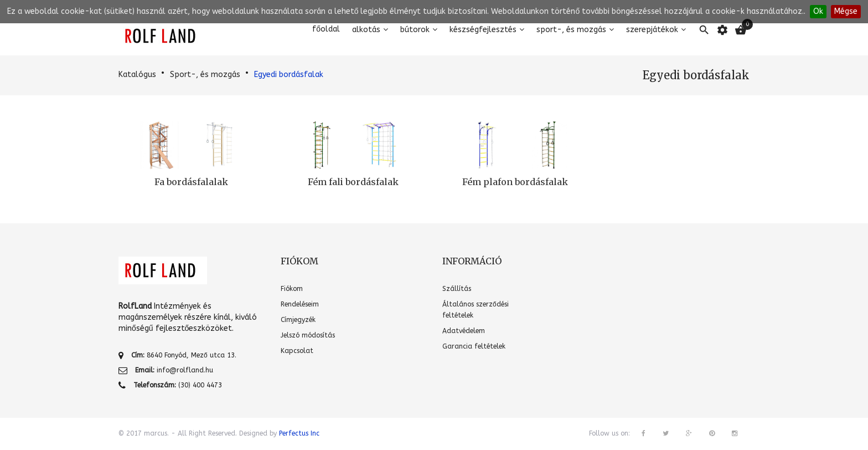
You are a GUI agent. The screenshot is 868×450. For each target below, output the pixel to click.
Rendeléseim (300, 304)
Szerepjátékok (652, 30)
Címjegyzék (298, 320)
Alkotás (366, 30)
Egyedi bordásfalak (289, 75)
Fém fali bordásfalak (353, 182)
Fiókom (292, 289)
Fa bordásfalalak (191, 182)
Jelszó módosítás (308, 335)
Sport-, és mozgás (571, 30)
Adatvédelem (464, 331)
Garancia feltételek (474, 346)
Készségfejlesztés (483, 30)
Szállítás (457, 289)
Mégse (846, 11)
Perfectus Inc (299, 433)
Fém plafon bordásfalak (515, 182)
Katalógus (137, 75)
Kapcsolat (297, 351)
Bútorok (415, 30)
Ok (818, 11)
